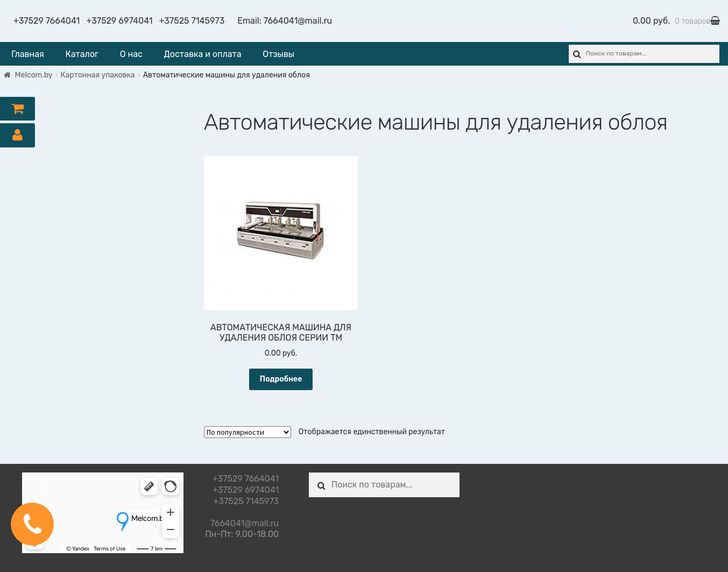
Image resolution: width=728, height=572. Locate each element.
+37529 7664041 (47, 21)
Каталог (82, 54)
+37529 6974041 (119, 21)
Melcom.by (34, 75)
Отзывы (278, 54)
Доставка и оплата (203, 54)
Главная (28, 54)
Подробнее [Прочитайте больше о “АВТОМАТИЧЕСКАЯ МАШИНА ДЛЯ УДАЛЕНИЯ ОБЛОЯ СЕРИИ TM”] (281, 379)
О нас (131, 54)
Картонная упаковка (98, 75)
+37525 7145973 (192, 21)
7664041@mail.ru (298, 21)
